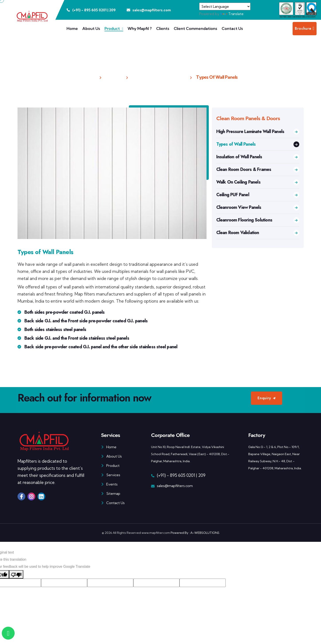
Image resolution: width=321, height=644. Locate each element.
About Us (91, 28)
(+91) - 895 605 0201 (176, 475)
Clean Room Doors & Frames (258, 169)
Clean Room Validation (258, 233)
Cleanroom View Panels (258, 207)
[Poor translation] (16, 574)
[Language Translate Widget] (225, 6)
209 (112, 10)
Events (109, 484)
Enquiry (264, 398)
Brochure (305, 29)
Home (72, 28)
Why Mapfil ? (140, 28)
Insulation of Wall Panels (258, 157)
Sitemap (111, 493)
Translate (232, 14)
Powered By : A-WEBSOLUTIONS (195, 533)
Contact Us (232, 28)
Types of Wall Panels (258, 144)
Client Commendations (195, 28)
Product (112, 28)
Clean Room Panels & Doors (159, 77)
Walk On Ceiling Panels (258, 182)
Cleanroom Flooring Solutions (258, 220)
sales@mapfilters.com (175, 486)
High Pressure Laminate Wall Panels (258, 132)
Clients (163, 28)
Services (111, 475)
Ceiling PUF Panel (258, 195)
